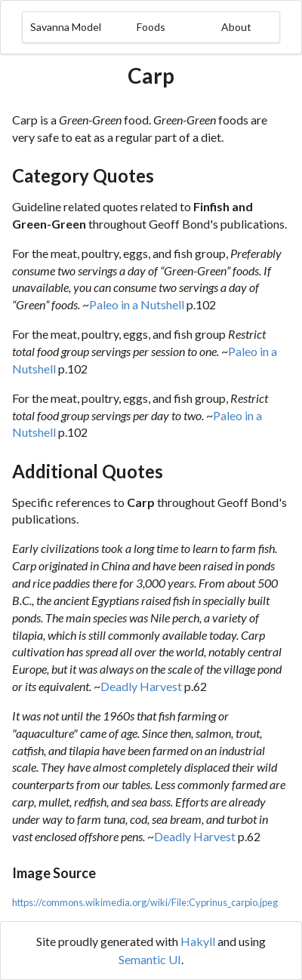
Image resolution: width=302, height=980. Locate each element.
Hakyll (198, 941)
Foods (151, 27)
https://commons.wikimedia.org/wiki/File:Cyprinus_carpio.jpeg (145, 902)
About (236, 27)
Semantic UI (150, 959)
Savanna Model (66, 27)
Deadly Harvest (141, 686)
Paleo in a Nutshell (137, 304)
